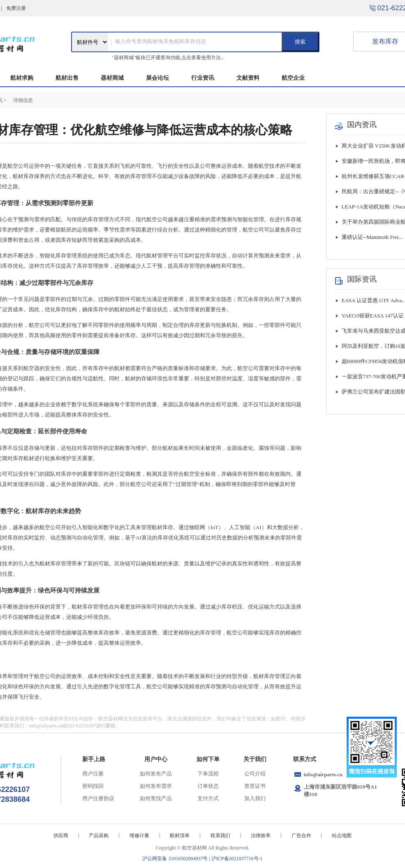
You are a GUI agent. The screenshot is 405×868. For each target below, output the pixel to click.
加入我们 (255, 798)
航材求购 (22, 78)
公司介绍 (255, 774)
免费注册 (16, 8)
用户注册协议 (98, 798)
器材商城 (112, 78)
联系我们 (220, 836)
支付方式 (208, 798)
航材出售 (67, 78)
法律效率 (261, 836)
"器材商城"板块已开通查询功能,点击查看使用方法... (169, 58)
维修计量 (139, 836)
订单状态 (208, 786)
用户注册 (93, 774)
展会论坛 (157, 78)
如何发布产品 (156, 774)
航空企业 (293, 78)
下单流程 (208, 774)
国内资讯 (362, 125)
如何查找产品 (156, 798)
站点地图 (342, 836)
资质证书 (255, 786)
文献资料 (248, 78)
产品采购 (99, 836)
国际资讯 (362, 279)
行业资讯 (203, 78)
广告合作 (301, 836)
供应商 (61, 836)
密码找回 (93, 786)
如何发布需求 (156, 786)
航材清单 (180, 836)
